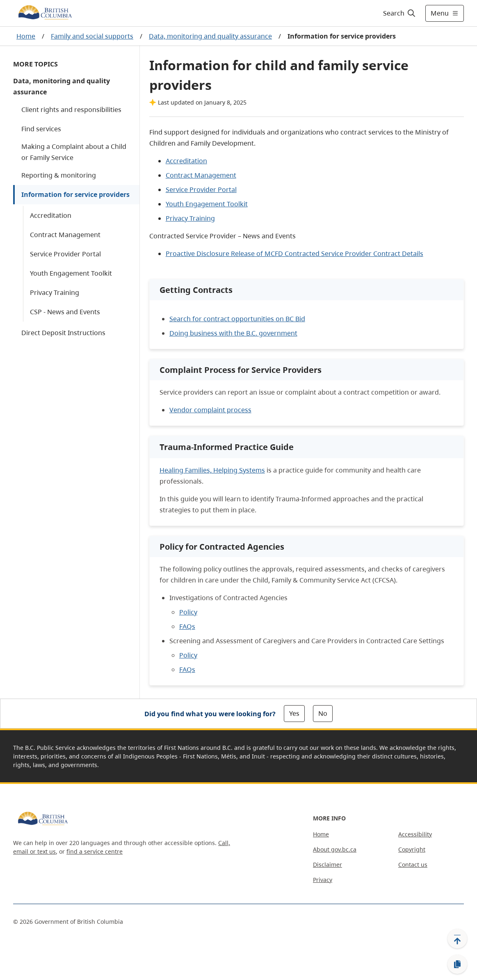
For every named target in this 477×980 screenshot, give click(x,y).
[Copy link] (457, 964)
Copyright (412, 849)
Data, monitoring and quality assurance (210, 36)
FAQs (187, 626)
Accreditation (51, 215)
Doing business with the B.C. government (233, 333)
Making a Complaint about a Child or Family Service (74, 152)
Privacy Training (55, 292)
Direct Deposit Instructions (63, 333)
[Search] (400, 13)
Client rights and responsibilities (71, 110)
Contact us (413, 865)
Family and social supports (92, 36)
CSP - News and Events (65, 312)
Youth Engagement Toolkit (71, 273)
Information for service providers (75, 194)
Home (26, 36)
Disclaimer (328, 865)
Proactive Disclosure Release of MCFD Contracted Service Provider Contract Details (294, 254)
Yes (294, 713)
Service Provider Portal (65, 254)
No (323, 713)
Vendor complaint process (210, 410)
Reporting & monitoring (59, 175)
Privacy (323, 880)
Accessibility (415, 834)
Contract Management (65, 235)
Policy (188, 612)
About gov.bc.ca (335, 849)
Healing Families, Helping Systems (212, 470)
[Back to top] (457, 939)
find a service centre (95, 851)
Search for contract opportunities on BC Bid (237, 319)
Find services (41, 129)
